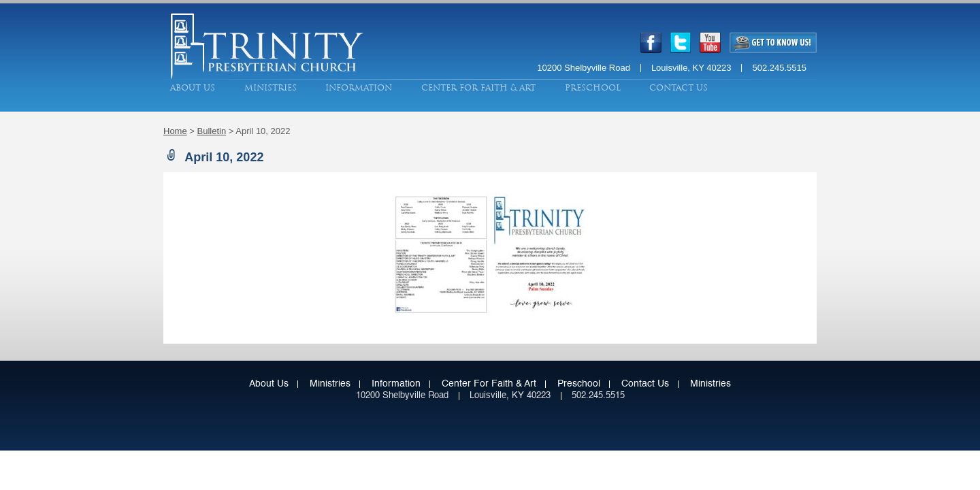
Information (359, 88)
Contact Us (679, 88)
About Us (193, 88)
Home (175, 131)
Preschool (593, 88)
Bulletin (212, 131)
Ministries (271, 88)
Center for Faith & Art (478, 88)
